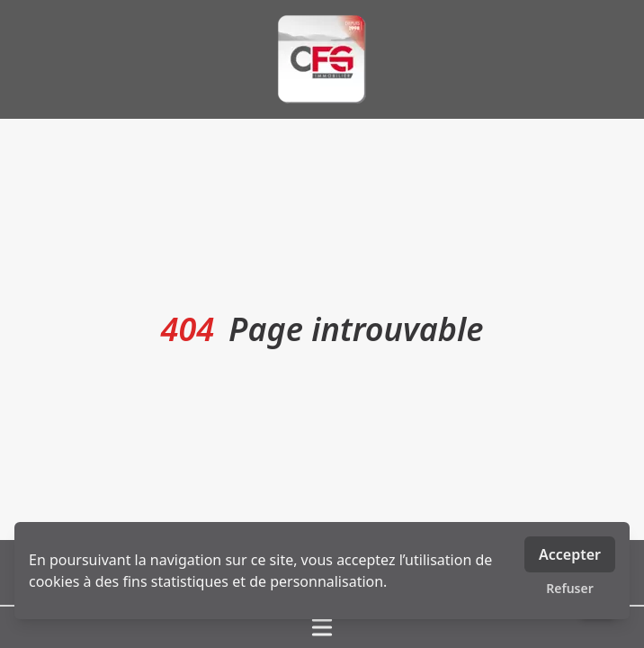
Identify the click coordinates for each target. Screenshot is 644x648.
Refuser (570, 588)
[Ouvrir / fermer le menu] (322, 627)
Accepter (570, 554)
